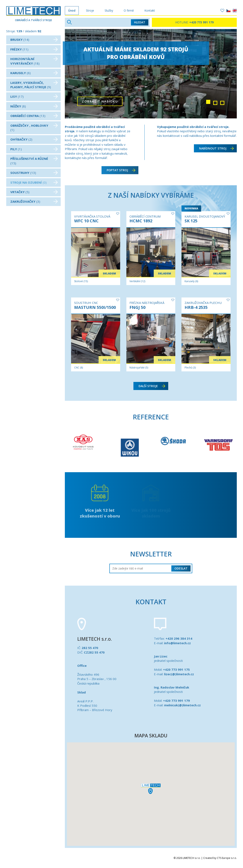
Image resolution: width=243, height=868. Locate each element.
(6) (34, 73)
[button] (151, 789)
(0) (34, 182)
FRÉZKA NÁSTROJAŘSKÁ (147, 303)
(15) (34, 161)
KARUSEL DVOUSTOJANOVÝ (205, 216)
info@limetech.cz (177, 643)
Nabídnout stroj (216, 148)
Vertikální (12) (137, 281)
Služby (109, 10)
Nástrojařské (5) (139, 368)
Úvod (72, 10)
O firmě (129, 10)
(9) (34, 85)
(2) (34, 139)
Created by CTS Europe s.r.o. (220, 858)
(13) (34, 116)
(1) (34, 128)
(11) (34, 49)
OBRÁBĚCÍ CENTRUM (145, 216)
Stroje (90, 10)
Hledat (140, 22)
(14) (34, 40)
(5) (34, 192)
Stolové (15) (81, 281)
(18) (34, 61)
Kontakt (150, 10)
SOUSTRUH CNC (86, 303)
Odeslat (181, 568)
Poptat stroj (121, 167)
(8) (34, 106)
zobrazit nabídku (100, 107)
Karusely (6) (191, 281)
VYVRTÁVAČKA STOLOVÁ (92, 216)
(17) (34, 96)
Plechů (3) (190, 368)
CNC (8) (79, 368)
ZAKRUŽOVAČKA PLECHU (203, 303)
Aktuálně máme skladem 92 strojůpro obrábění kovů (138, 53)
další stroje (152, 386)
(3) (34, 201)
